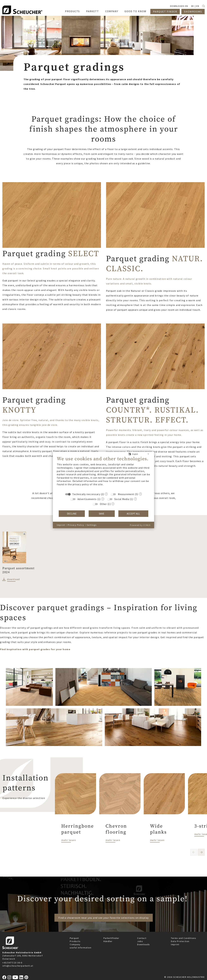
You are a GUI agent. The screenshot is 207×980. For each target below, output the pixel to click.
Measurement (126, 494)
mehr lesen (69, 840)
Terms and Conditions (183, 938)
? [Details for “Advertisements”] (103, 499)
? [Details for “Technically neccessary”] (106, 494)
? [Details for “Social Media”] (135, 499)
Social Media (122, 499)
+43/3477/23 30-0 (12, 963)
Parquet (74, 938)
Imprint (175, 944)
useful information (81, 948)
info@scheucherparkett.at (18, 966)
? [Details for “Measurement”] (140, 494)
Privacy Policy (76, 525)
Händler (108, 941)
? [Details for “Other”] (113, 504)
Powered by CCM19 (140, 525)
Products (75, 941)
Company (75, 944)
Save (102, 514)
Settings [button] (92, 525)
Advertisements (87, 499)
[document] (103, 473)
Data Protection (180, 941)
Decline (72, 514)
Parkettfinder (111, 938)
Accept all (133, 514)
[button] (201, 852)
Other (103, 504)
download (13, 579)
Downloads (144, 944)
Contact (142, 938)
